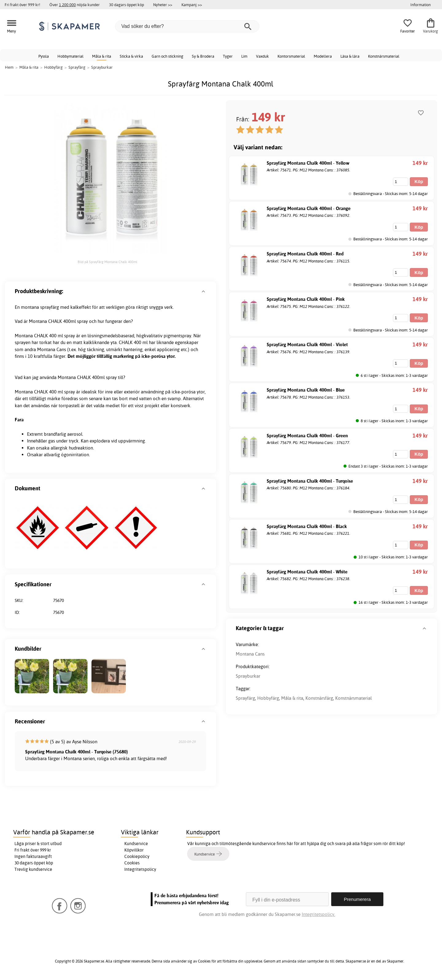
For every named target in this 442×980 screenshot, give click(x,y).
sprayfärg (50, 307)
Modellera (323, 56)
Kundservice (136, 844)
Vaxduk (262, 56)
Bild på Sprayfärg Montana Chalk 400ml (107, 262)
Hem (9, 67)
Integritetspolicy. (318, 914)
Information (421, 5)
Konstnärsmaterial (384, 56)
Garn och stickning (167, 56)
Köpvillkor (134, 850)
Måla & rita (102, 56)
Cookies (132, 863)
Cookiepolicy (137, 856)
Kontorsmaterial (291, 56)
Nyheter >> (163, 5)
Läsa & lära (350, 56)
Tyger (228, 56)
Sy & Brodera (203, 56)
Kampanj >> (192, 5)
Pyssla (44, 56)
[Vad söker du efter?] (187, 26)
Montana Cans (250, 654)
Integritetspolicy (140, 869)
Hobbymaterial (70, 56)
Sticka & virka (131, 56)
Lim (244, 56)
